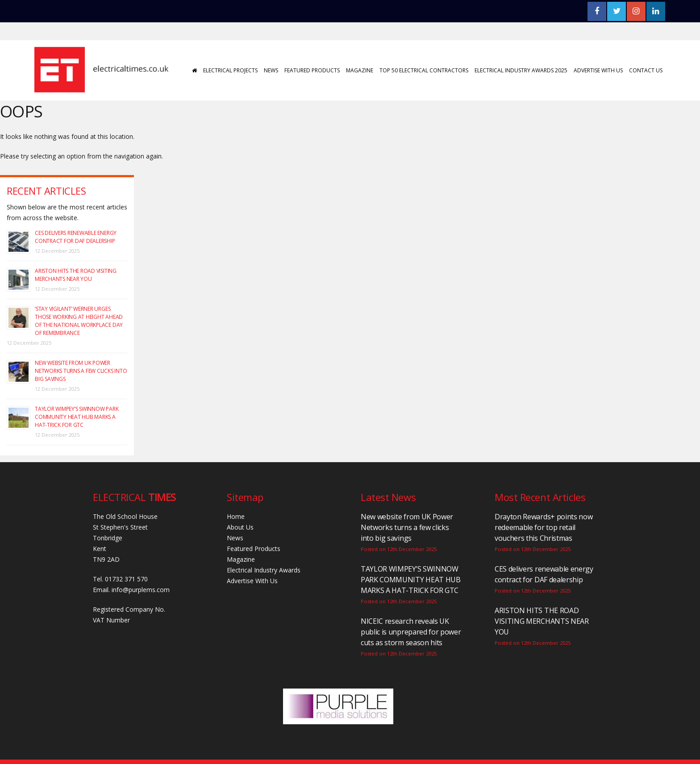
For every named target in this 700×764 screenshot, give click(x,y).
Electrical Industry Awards (264, 570)
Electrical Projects (230, 70)
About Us (240, 527)
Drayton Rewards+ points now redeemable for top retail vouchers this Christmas (544, 527)
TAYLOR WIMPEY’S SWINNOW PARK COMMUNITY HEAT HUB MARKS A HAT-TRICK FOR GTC (77, 417)
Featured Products (312, 70)
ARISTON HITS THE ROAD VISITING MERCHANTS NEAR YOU (76, 275)
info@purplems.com (141, 590)
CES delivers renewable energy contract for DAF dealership (76, 237)
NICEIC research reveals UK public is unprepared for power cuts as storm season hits (411, 632)
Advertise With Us (598, 70)
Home (236, 516)
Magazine (359, 70)
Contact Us (645, 70)
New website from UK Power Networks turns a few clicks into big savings (81, 371)
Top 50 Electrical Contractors (423, 70)
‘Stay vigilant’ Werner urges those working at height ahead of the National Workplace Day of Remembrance (79, 321)
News (271, 70)
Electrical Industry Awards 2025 (521, 70)
